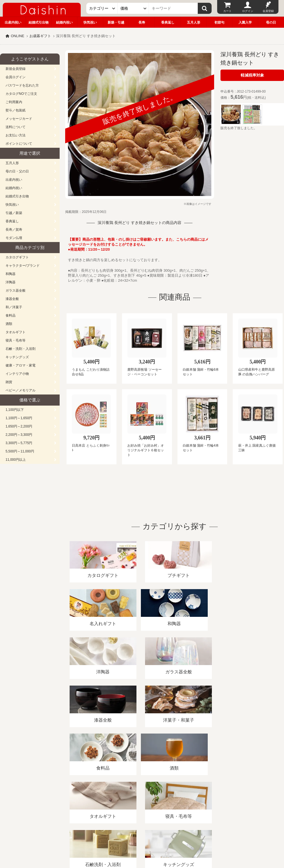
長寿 (142, 22)
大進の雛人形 (142, 841)
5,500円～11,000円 (20, 451)
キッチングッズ (17, 357)
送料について (16, 127)
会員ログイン (16, 77)
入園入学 (245, 22)
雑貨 (9, 382)
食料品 (11, 315)
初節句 (219, 22)
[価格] (133, 8)
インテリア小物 (17, 374)
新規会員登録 (16, 69)
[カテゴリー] (102, 8)
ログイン (248, 11)
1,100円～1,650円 (19, 418)
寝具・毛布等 (16, 340)
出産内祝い (13, 22)
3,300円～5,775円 (19, 443)
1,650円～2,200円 (19, 426)
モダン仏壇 (14, 238)
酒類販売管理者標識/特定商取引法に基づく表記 (98, 804)
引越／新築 (14, 213)
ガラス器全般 (16, 291)
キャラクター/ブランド (23, 266)
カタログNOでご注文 (21, 94)
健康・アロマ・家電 (21, 365)
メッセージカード (19, 119)
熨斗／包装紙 (16, 110)
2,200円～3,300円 (19, 435)
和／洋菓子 (14, 307)
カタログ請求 (201, 804)
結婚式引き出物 (17, 196)
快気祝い (90, 22)
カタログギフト (17, 257)
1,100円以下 (15, 410)
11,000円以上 (16, 460)
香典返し (168, 22)
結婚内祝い (64, 22)
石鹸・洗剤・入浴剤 (21, 349)
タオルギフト (16, 332)
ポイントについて (19, 144)
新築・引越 (116, 22)
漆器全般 (12, 299)
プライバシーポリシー (163, 804)
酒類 (9, 324)
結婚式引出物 (39, 22)
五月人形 (194, 22)
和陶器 (11, 274)
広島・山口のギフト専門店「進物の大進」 (142, 834)
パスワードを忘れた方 (22, 85)
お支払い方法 (16, 135)
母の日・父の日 (17, 171)
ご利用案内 (14, 102)
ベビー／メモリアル (21, 390)
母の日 (271, 22)
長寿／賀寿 (14, 230)
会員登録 (268, 11)
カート (227, 11)
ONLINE (17, 36)
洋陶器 (11, 282)
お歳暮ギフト (40, 36)
